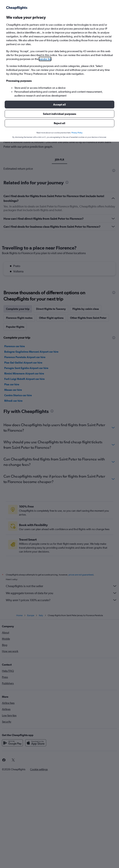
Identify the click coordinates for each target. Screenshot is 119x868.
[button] (59, 105)
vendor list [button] (45, 59)
